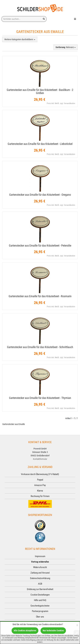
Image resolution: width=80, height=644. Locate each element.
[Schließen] (77, 625)
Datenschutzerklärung (40, 578)
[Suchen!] (44, 19)
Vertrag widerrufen (40, 562)
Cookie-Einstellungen (40, 595)
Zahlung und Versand (40, 573)
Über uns (40, 617)
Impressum (40, 556)
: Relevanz (66, 47)
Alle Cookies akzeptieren (25, 631)
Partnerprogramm (40, 611)
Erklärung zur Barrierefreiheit (40, 589)
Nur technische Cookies (53, 631)
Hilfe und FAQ (40, 600)
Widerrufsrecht (40, 567)
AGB (40, 584)
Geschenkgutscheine (40, 606)
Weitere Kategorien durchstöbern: (20, 39)
